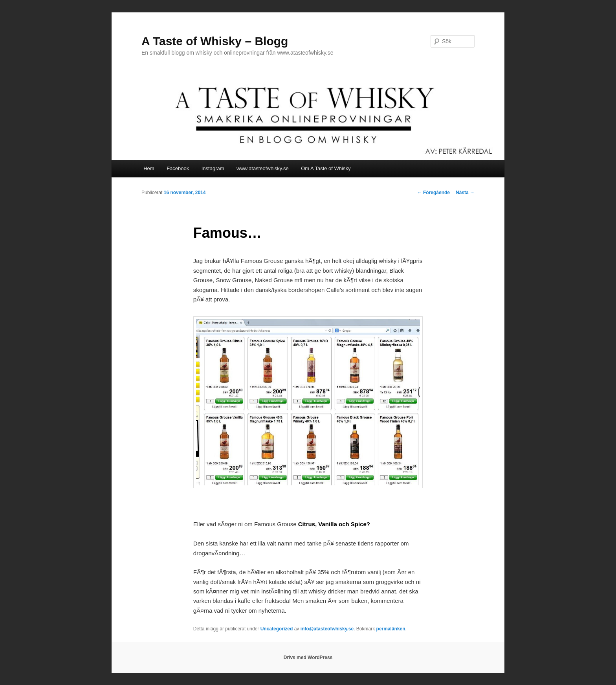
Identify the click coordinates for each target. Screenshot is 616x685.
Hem (149, 168)
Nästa (465, 193)
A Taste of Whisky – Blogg (215, 41)
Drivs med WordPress (308, 657)
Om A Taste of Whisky (326, 168)
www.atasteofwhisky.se (263, 168)
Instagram (213, 168)
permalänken (391, 629)
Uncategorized (277, 629)
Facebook (178, 168)
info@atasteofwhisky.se (327, 629)
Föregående (434, 193)
